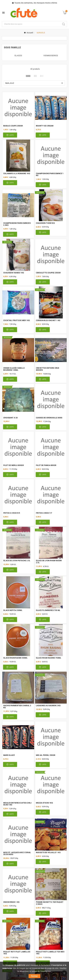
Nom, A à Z (34, 83)
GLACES (18, 56)
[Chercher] (31, 24)
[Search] (64, 24)
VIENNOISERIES (51, 56)
